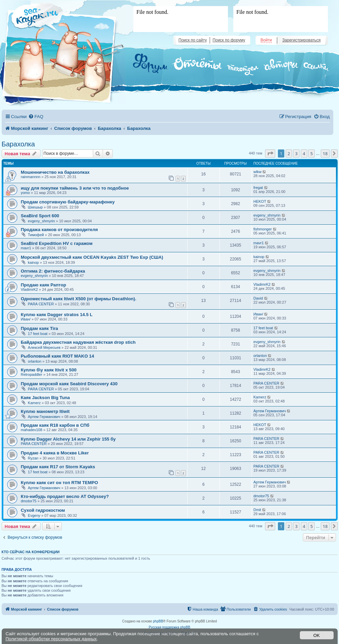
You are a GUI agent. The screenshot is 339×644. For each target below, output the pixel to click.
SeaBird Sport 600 (40, 216)
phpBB (158, 621)
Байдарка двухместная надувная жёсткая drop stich (78, 342)
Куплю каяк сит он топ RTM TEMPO (60, 483)
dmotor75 (29, 501)
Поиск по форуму (229, 40)
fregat (258, 188)
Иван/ (26, 319)
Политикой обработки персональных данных (51, 639)
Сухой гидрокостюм (43, 510)
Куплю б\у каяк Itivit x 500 (49, 370)
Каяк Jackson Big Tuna (45, 398)
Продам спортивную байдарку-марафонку (68, 202)
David (258, 298)
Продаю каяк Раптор (44, 285)
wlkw (258, 172)
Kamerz (34, 403)
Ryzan (33, 458)
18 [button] (325, 153)
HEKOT (260, 201)
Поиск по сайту (193, 40)
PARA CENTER (41, 304)
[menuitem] (36, 117)
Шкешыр (35, 207)
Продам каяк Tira (40, 328)
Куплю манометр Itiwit (45, 411)
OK (317, 635)
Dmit (257, 510)
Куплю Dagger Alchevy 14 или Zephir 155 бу (68, 439)
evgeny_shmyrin (42, 221)
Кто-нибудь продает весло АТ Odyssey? (65, 496)
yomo (25, 193)
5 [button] (311, 153)
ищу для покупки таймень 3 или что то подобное (75, 188)
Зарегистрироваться (301, 40)
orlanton (35, 361)
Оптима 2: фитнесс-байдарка (53, 271)
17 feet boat (38, 334)
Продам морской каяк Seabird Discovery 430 (69, 384)
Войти (266, 40)
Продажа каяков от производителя (59, 230)
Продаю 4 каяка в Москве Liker (55, 453)
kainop (33, 262)
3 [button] (296, 153)
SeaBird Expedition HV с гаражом (57, 243)
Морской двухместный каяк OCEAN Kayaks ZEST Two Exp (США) (92, 257)
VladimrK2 (30, 289)
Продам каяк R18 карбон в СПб (55, 425)
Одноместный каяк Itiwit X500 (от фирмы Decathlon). (79, 299)
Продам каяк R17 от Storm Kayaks (58, 467)
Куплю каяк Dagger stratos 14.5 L (57, 315)
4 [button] (304, 153)
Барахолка (18, 144)
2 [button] (289, 153)
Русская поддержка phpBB (169, 627)
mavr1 (26, 248)
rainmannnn (31, 177)
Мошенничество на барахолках (55, 172)
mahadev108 (32, 430)
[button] (270, 153)
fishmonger (263, 229)
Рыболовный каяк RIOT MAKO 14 (58, 356)
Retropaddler (32, 374)
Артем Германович (44, 417)
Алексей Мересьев (44, 347)
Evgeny (34, 515)
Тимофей (36, 235)
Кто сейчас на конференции (31, 552)
